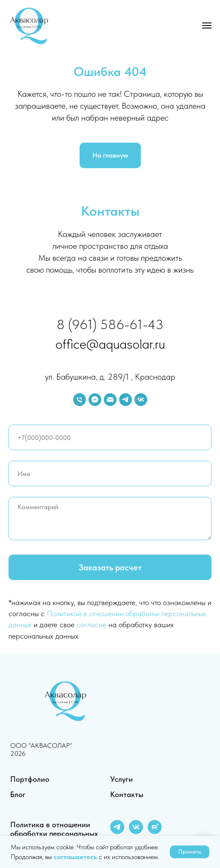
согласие (91, 624)
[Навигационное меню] (207, 25)
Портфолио (30, 779)
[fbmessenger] (95, 400)
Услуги (121, 779)
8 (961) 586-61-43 (110, 324)
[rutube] (155, 832)
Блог (18, 794)
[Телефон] (80, 400)
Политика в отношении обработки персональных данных (54, 833)
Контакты (127, 794)
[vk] (141, 400)
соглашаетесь (76, 857)
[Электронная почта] (110, 400)
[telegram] (126, 400)
